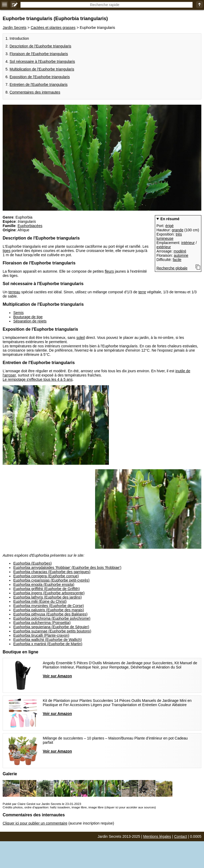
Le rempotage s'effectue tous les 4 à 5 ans (38, 379)
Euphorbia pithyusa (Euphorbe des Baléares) (50, 614)
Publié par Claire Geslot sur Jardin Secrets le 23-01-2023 (42, 804)
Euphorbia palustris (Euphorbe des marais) (49, 610)
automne (181, 255)
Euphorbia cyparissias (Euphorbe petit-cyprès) (51, 580)
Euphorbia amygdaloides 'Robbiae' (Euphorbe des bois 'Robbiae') (67, 568)
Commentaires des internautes (35, 92)
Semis (18, 313)
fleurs (109, 271)
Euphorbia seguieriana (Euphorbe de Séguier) (51, 627)
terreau (14, 292)
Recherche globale (172, 268)
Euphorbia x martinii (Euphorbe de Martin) (48, 644)
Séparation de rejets (30, 321)
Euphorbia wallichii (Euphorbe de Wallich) (48, 640)
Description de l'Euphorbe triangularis (40, 46)
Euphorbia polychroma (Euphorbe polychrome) (52, 618)
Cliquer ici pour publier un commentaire (35, 823)
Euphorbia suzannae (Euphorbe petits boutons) (52, 631)
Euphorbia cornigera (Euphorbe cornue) (46, 576)
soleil (80, 338)
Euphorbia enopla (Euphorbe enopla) (44, 584)
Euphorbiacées (30, 226)
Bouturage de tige (28, 317)
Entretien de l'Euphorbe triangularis (39, 85)
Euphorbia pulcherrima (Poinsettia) (42, 623)
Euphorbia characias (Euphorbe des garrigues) (52, 572)
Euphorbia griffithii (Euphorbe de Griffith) (46, 589)
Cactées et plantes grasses (53, 28)
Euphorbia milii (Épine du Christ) (40, 601)
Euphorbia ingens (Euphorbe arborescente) (49, 593)
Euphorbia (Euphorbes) (33, 563)
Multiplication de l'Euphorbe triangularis (42, 69)
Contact (181, 836)
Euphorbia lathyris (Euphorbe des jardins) (48, 597)
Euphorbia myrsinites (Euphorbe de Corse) (48, 606)
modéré (180, 251)
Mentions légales (157, 836)
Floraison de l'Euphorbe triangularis (39, 54)
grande (178, 230)
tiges (7, 251)
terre (142, 292)
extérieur (164, 247)
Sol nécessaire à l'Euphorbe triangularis (42, 61)
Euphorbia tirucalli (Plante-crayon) (41, 635)
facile (177, 260)
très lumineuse (169, 236)
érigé (169, 226)
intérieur (188, 243)
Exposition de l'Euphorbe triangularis (40, 77)
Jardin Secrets (14, 28)
